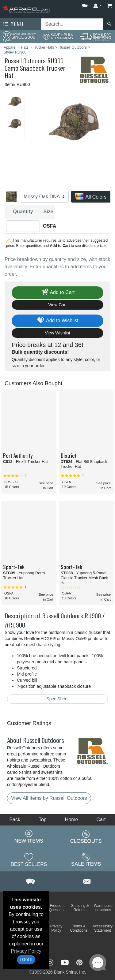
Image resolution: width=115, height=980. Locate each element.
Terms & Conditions (79, 928)
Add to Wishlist (57, 321)
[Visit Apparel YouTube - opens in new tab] (66, 962)
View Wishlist (57, 333)
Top (43, 820)
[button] (85, 4)
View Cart (57, 305)
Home (72, 820)
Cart (101, 820)
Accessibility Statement (103, 928)
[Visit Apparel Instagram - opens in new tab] (51, 962)
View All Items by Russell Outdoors (49, 798)
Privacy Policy (26, 951)
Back (15, 820)
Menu (13, 24)
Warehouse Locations (103, 908)
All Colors (91, 197)
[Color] (44, 197)
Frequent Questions (57, 908)
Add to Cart (58, 293)
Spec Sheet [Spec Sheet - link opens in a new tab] (57, 699)
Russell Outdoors (25, 60)
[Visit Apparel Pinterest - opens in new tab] (79, 962)
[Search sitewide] (72, 24)
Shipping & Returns (80, 908)
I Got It (26, 960)
